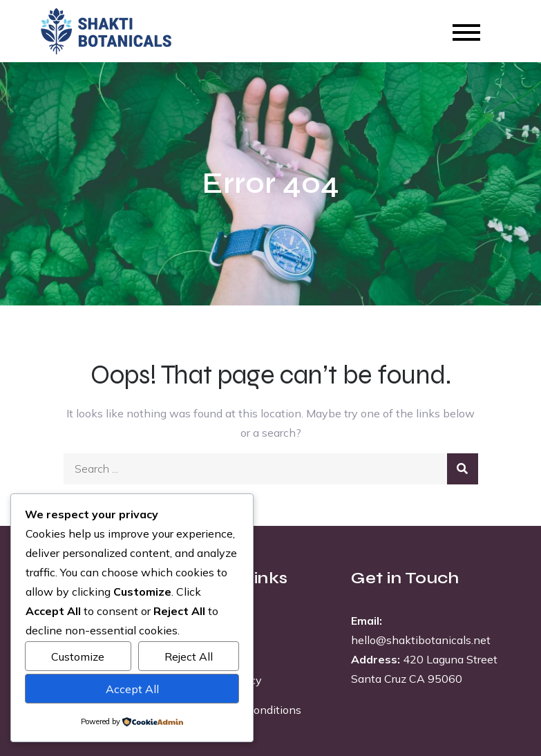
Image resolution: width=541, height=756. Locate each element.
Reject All (189, 656)
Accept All (132, 689)
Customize (78, 656)
